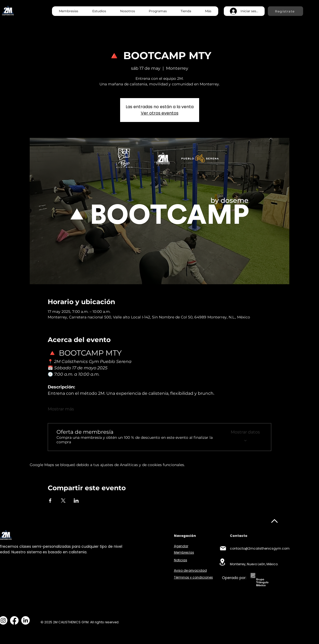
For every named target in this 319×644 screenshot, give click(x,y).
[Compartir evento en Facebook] (50, 501)
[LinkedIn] (25, 620)
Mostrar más (61, 409)
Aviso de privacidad (190, 570)
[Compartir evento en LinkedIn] (76, 501)
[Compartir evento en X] (63, 501)
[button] (99, 11)
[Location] (222, 562)
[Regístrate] (285, 11)
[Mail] (223, 548)
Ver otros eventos (160, 113)
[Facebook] (14, 620)
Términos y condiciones (193, 577)
